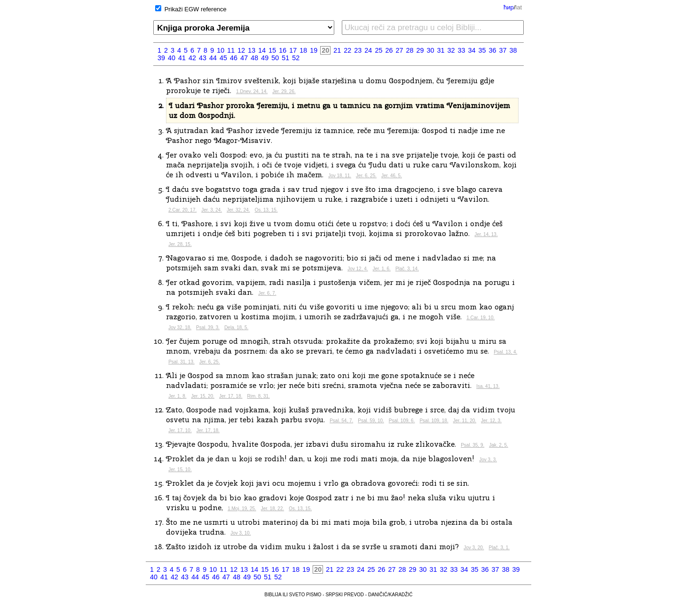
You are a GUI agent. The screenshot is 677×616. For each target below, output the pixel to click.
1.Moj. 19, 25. (242, 509)
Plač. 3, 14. (407, 269)
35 (482, 50)
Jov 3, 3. (488, 460)
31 (441, 50)
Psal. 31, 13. (181, 362)
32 (451, 50)
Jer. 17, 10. (180, 430)
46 (234, 58)
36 (493, 50)
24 (368, 50)
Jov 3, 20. (474, 548)
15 (272, 50)
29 (420, 50)
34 (472, 50)
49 (265, 58)
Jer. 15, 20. (203, 396)
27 (399, 50)
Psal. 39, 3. (208, 328)
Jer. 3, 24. (212, 210)
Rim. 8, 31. (259, 396)
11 (231, 50)
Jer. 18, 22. (272, 509)
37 (503, 50)
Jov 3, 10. (240, 533)
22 (347, 50)
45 (223, 58)
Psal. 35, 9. (472, 445)
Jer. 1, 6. (382, 269)
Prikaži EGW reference (196, 9)
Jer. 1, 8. (177, 396)
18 (303, 50)
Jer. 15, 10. (180, 470)
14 (262, 50)
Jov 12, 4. (358, 269)
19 (314, 50)
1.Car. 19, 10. (480, 318)
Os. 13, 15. (266, 210)
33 (462, 50)
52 (296, 58)
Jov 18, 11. (340, 176)
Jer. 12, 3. (491, 421)
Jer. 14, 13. (486, 234)
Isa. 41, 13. (488, 386)
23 (358, 50)
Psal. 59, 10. (371, 421)
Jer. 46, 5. (392, 176)
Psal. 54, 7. (341, 421)
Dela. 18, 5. (236, 328)
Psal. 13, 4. (505, 352)
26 (389, 50)
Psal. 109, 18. (434, 421)
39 (161, 58)
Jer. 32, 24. (238, 210)
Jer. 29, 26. (284, 91)
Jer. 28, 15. (180, 244)
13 (252, 50)
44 (213, 58)
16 (283, 50)
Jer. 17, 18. (231, 396)
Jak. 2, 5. (499, 445)
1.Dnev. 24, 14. (252, 91)
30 (430, 50)
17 (293, 50)
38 (513, 50)
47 (244, 58)
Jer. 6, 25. (366, 176)
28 (409, 50)
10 (220, 50)
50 (275, 58)
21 (337, 50)
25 (378, 50)
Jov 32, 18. (180, 328)
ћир (509, 7)
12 (241, 50)
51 (285, 58)
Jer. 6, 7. (267, 293)
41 (182, 58)
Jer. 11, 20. (465, 421)
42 (192, 58)
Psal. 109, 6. (402, 421)
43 (203, 58)
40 (172, 58)
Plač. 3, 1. (499, 548)
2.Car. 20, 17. (182, 210)
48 (254, 58)
